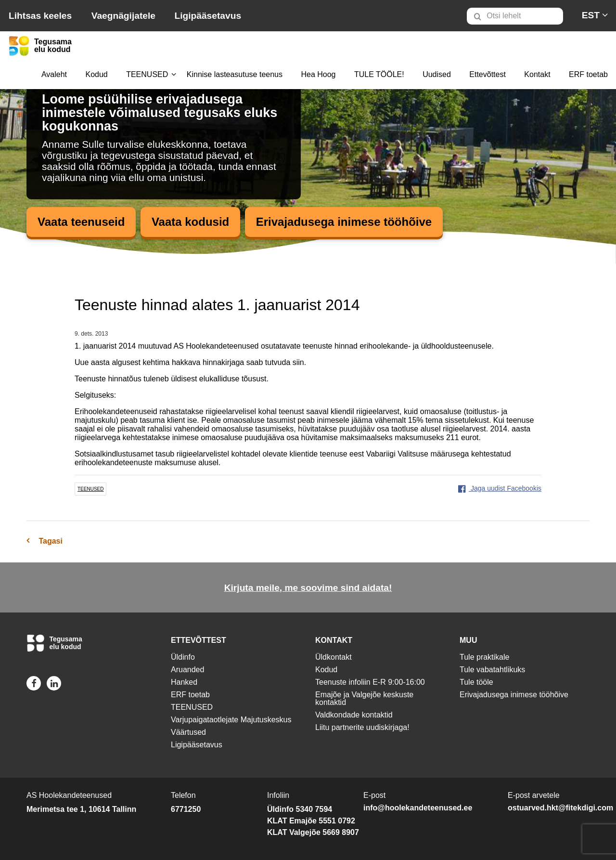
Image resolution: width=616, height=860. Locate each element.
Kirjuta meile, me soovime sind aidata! (308, 588)
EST (591, 15)
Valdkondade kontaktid (354, 715)
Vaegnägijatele (123, 16)
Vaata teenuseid (81, 222)
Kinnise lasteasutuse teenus (235, 74)
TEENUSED (147, 74)
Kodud (96, 74)
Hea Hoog (318, 74)
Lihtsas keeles (40, 16)
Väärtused (188, 732)
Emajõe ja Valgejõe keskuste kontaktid (364, 698)
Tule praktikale (484, 657)
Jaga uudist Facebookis (500, 488)
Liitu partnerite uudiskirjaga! (362, 727)
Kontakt (537, 74)
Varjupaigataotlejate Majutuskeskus (231, 720)
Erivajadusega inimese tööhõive (344, 222)
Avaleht (54, 74)
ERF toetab (588, 74)
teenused (90, 489)
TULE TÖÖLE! (379, 74)
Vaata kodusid (190, 222)
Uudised (437, 74)
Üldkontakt (334, 657)
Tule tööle (476, 682)
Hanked (184, 682)
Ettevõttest (488, 74)
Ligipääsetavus (208, 16)
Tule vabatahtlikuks (492, 670)
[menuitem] (519, 16)
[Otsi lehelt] (515, 16)
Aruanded (187, 670)
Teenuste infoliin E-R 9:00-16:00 (370, 682)
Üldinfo (183, 657)
